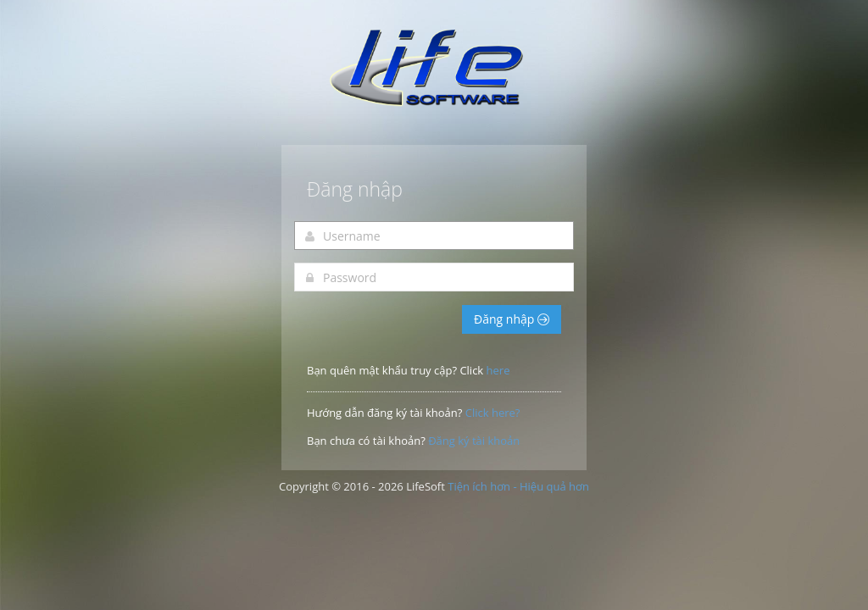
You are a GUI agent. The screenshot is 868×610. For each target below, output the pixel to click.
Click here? (493, 413)
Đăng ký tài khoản (474, 441)
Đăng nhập (512, 319)
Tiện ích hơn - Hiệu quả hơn (518, 486)
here (498, 370)
